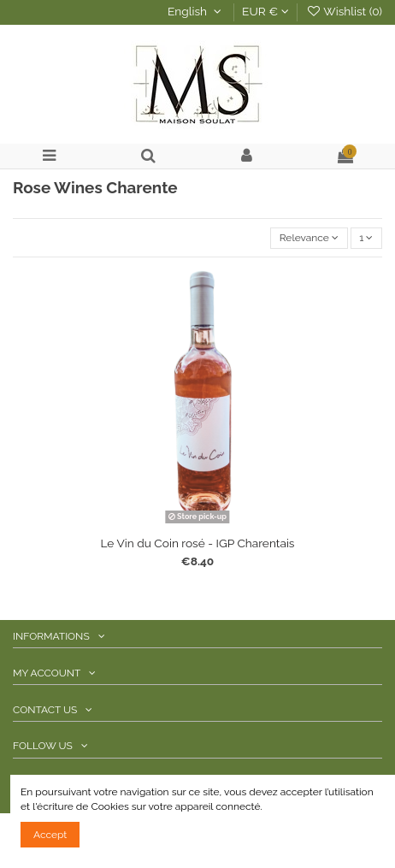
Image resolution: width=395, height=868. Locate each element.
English (196, 11)
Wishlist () (344, 11)
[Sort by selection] (309, 238)
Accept (50, 835)
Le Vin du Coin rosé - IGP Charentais (198, 543)
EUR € (265, 11)
